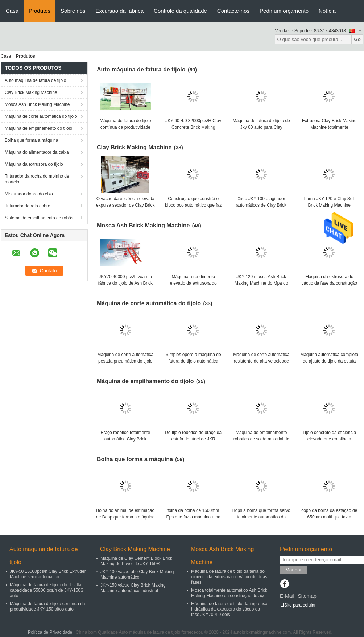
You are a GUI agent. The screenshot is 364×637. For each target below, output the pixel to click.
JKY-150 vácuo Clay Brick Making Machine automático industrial (133, 588)
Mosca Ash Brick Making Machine (37, 104)
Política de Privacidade (50, 632)
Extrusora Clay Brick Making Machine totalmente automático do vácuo (329, 127)
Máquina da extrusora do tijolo (34, 164)
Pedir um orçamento (284, 11)
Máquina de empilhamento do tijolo (38, 128)
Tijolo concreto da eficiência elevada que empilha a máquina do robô (329, 439)
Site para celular (298, 605)
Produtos (40, 11)
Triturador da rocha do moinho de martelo (37, 179)
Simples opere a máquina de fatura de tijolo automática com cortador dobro (193, 361)
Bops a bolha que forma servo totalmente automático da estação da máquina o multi (261, 517)
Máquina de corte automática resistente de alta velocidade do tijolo (261, 361)
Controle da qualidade (180, 11)
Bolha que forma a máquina (31, 140)
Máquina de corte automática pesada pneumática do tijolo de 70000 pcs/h (125, 361)
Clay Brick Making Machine (31, 92)
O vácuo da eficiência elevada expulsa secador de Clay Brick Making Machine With (125, 205)
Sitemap (307, 596)
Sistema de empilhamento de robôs (39, 218)
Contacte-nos (233, 11)
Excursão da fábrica (119, 11)
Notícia (327, 11)
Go (357, 39)
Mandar (293, 570)
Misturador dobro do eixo (29, 194)
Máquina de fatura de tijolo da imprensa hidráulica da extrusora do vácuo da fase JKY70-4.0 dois (229, 609)
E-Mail (287, 596)
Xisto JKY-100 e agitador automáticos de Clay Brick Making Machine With (261, 205)
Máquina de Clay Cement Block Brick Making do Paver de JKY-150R (136, 561)
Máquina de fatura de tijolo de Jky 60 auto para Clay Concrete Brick (261, 127)
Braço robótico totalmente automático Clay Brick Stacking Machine (125, 439)
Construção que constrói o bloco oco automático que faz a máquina (193, 205)
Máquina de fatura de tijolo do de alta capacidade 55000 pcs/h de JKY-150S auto (47, 590)
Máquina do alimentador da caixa (37, 152)
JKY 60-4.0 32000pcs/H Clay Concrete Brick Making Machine (193, 127)
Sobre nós (73, 11)
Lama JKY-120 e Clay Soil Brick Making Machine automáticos (329, 205)
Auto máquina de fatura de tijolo (35, 80)
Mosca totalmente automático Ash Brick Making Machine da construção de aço (229, 593)
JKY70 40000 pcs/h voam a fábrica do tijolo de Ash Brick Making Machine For (125, 283)
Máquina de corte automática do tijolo (41, 116)
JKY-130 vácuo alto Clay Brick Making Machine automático (137, 574)
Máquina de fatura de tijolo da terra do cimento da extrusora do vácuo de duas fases (229, 577)
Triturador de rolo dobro (28, 206)
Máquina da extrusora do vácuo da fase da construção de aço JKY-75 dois (329, 283)
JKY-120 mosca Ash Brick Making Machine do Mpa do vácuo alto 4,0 (261, 283)
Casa (12, 11)
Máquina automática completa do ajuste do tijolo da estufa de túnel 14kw (329, 361)
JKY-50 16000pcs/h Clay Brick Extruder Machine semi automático (48, 574)
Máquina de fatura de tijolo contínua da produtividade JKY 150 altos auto (125, 127)
